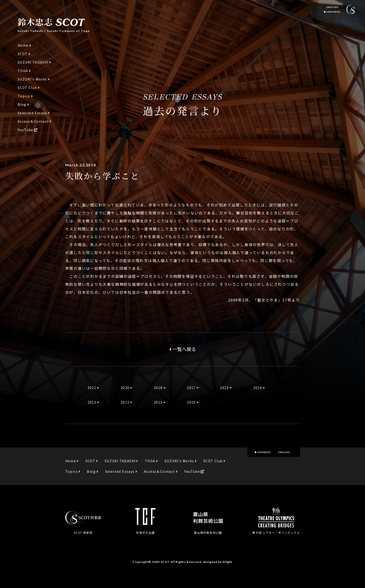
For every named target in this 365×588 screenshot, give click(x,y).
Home (23, 45)
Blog (22, 105)
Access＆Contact (33, 121)
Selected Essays (32, 113)
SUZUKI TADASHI (33, 62)
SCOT (23, 54)
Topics (24, 96)
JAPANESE (333, 12)
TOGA (23, 71)
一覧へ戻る (183, 349)
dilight (227, 562)
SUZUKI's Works (32, 79)
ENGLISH (332, 7)
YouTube (25, 130)
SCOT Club (27, 88)
